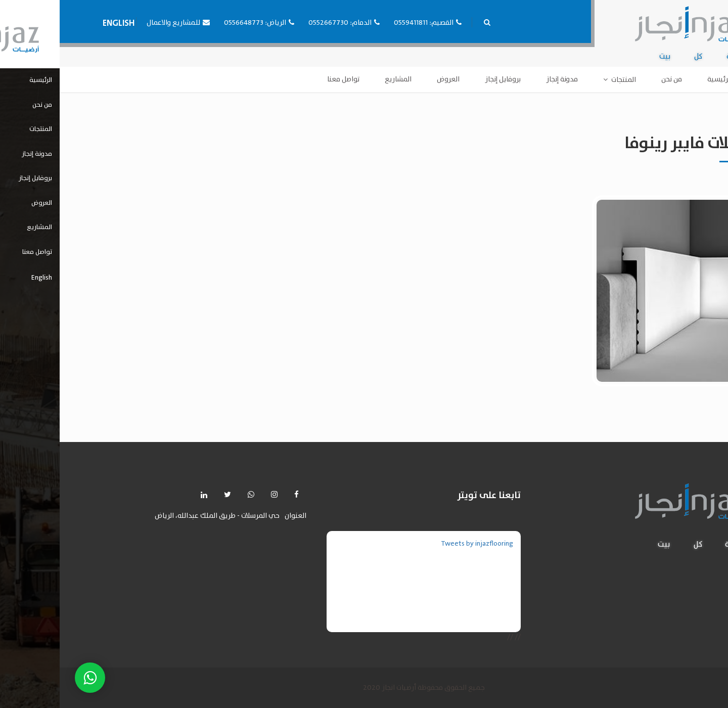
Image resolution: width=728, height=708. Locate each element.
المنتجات (564, 80)
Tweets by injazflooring (417, 544)
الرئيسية (660, 79)
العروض (389, 79)
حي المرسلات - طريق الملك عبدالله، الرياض (157, 516)
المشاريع (338, 79)
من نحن (612, 79)
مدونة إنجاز (502, 79)
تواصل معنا (284, 79)
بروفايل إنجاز (443, 79)
